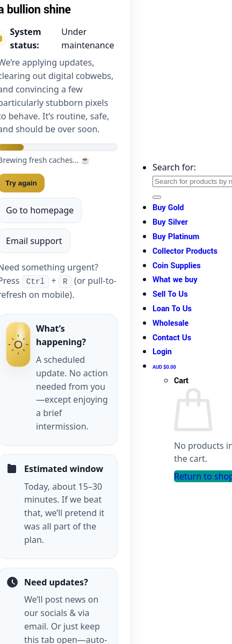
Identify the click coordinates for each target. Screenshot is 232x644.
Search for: (174, 167)
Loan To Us (172, 309)
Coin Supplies (177, 266)
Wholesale (171, 323)
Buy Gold (168, 208)
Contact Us (172, 338)
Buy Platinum (176, 237)
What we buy (175, 280)
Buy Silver (170, 222)
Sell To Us (170, 294)
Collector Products (185, 251)
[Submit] (157, 197)
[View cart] (164, 366)
